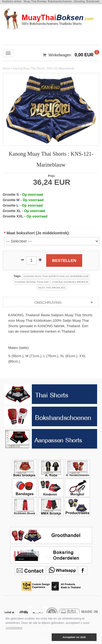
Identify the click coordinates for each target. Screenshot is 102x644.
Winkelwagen (60, 55)
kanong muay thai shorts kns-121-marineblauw (56, 276)
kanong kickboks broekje (70, 282)
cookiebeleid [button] (14, 628)
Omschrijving (64, 303)
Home (6, 68)
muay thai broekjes (52, 288)
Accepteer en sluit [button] (74, 637)
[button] (28, 637)
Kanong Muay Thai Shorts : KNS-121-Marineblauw (44, 68)
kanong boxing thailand (32, 282)
